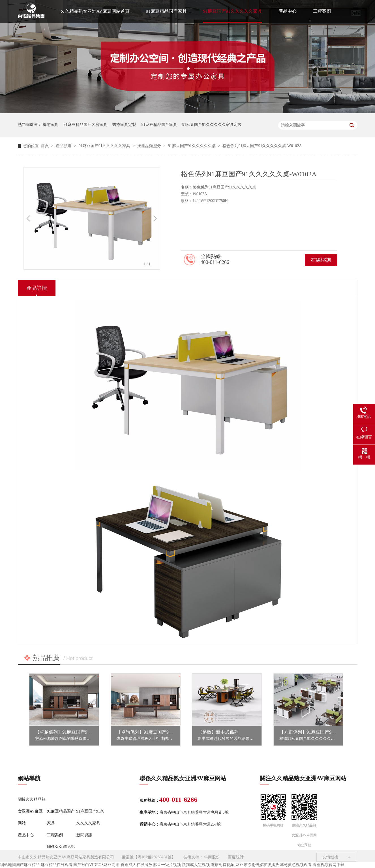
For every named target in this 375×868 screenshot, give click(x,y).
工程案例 (322, 11)
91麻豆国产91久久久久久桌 (192, 146)
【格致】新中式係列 (218, 732)
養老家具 (50, 125)
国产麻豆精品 (28, 865)
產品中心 (288, 11)
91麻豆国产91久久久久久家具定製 (212, 125)
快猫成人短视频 (196, 865)
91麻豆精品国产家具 (166, 11)
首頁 (45, 146)
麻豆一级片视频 (167, 865)
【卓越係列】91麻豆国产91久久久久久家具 (78, 732)
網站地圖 (8, 865)
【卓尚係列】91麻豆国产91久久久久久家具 (160, 732)
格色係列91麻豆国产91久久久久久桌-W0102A (262, 146)
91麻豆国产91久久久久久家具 (233, 11)
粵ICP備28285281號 (155, 857)
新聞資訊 (84, 835)
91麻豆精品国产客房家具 (85, 125)
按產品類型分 (150, 146)
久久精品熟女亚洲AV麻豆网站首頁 (95, 11)
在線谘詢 (321, 260)
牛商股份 (212, 857)
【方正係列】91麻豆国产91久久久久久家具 (322, 732)
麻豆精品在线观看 (57, 865)
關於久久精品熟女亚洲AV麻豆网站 (32, 811)
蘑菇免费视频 (222, 865)
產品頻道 (64, 146)
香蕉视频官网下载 (329, 865)
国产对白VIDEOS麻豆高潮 (96, 865)
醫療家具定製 (124, 125)
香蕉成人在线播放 (136, 865)
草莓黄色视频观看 (296, 865)
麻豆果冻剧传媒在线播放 (257, 865)
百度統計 (236, 857)
